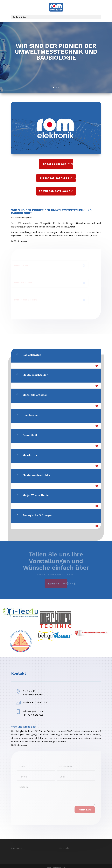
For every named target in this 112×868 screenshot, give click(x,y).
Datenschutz (65, 848)
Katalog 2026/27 (55, 164)
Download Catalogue (55, 191)
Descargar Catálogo (55, 178)
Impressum (17, 848)
